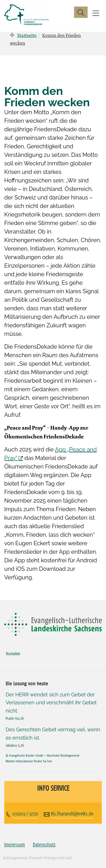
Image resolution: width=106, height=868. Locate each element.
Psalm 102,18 (15, 718)
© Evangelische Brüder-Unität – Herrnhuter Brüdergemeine (43, 755)
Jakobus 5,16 (15, 745)
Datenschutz (44, 845)
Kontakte (13, 653)
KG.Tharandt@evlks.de (72, 814)
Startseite (27, 35)
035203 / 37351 (25, 814)
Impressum (15, 845)
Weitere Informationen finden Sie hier (29, 761)
